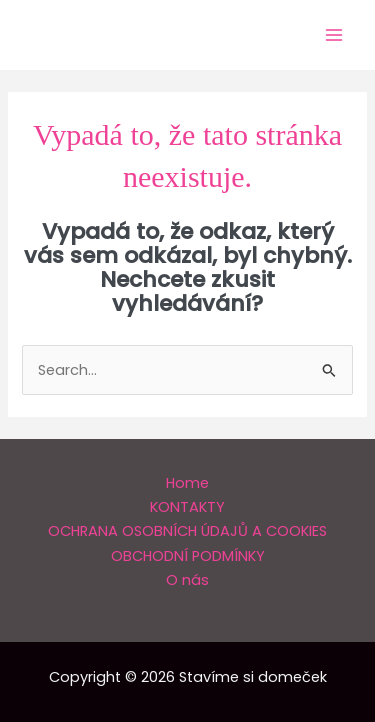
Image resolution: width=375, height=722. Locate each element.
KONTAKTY (187, 507)
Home (187, 483)
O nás (187, 580)
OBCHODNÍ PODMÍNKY (188, 556)
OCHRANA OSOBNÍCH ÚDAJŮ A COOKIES (187, 531)
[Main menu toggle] (334, 35)
